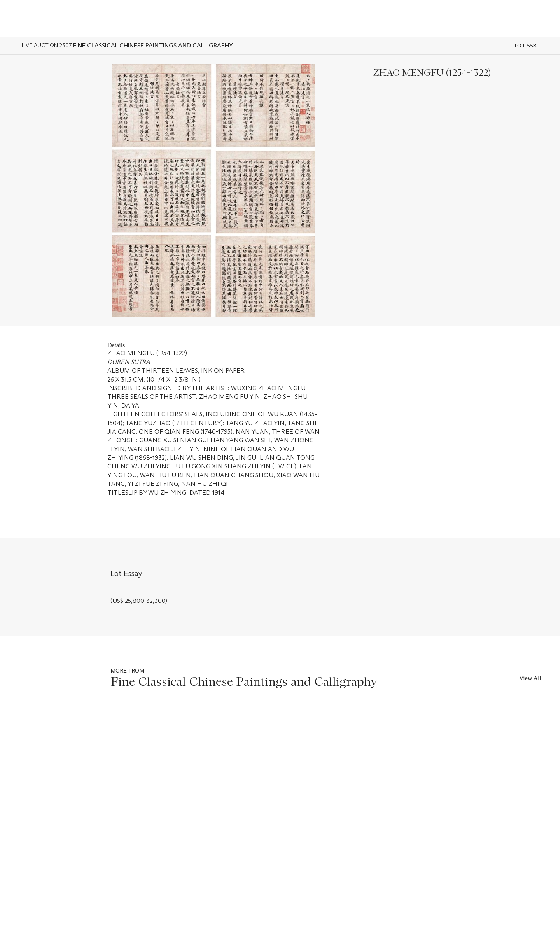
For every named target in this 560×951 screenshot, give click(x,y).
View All (530, 678)
